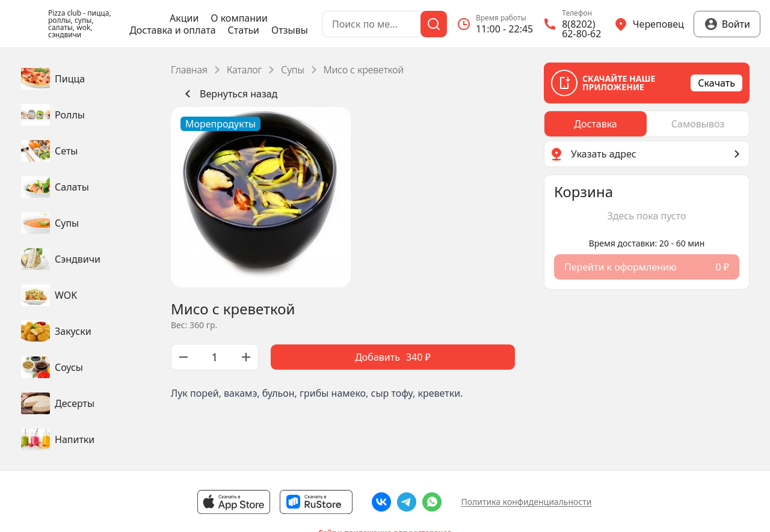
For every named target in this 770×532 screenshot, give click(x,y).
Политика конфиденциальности (526, 502)
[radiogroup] (647, 124)
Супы (292, 70)
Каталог (244, 70)
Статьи (244, 30)
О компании (239, 18)
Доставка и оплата (172, 30)
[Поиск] (434, 24)
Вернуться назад (229, 94)
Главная (189, 70)
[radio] (596, 124)
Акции (184, 18)
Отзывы (290, 30)
